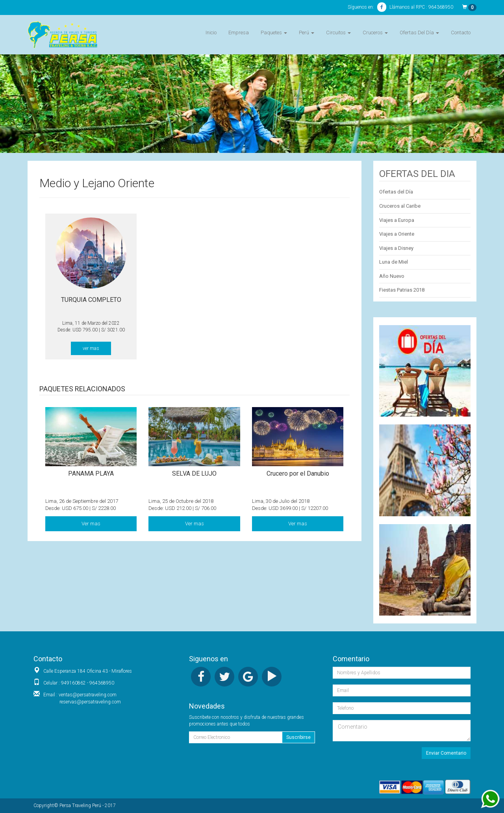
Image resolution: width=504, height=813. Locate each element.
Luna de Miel (394, 262)
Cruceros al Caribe (400, 206)
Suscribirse (298, 737)
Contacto (461, 33)
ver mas (91, 348)
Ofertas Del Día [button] (419, 33)
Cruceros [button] (375, 33)
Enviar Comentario (446, 753)
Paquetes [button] (274, 33)
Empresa (239, 33)
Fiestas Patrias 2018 (402, 290)
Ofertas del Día (396, 192)
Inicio (211, 33)
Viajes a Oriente (397, 234)
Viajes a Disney (396, 248)
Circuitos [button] (338, 33)
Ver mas (91, 524)
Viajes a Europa (397, 220)
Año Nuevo (392, 276)
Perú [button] (307, 33)
